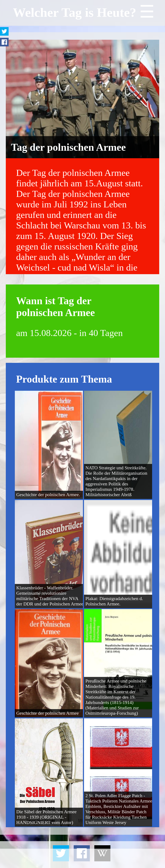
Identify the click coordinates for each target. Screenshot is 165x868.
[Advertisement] (82, 858)
